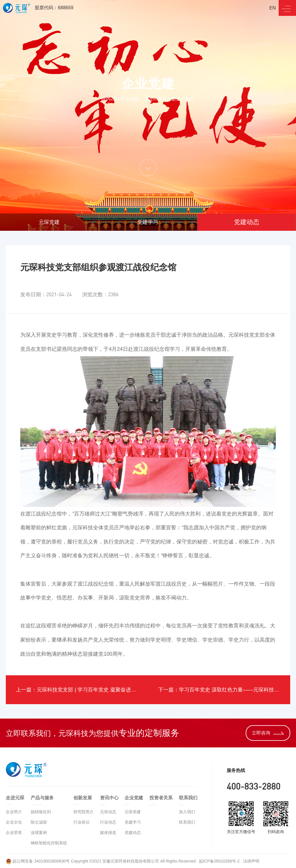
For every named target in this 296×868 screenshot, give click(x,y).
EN (273, 8)
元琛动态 (108, 812)
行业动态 (108, 822)
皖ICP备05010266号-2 (220, 861)
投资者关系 (161, 798)
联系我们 (188, 798)
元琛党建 (49, 222)
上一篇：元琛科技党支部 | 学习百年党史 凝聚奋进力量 (79, 690)
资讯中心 (109, 798)
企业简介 (14, 812)
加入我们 (187, 812)
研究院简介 (84, 812)
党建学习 (148, 222)
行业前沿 (82, 822)
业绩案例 (39, 833)
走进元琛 (15, 798)
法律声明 (251, 861)
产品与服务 (42, 798)
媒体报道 (108, 833)
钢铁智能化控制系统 (49, 843)
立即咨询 (268, 733)
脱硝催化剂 (41, 812)
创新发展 (83, 798)
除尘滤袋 (39, 822)
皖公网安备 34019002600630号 (38, 861)
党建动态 (247, 222)
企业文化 (14, 822)
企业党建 (134, 798)
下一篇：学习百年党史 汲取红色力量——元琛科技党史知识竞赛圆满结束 (224, 690)
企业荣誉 (14, 833)
